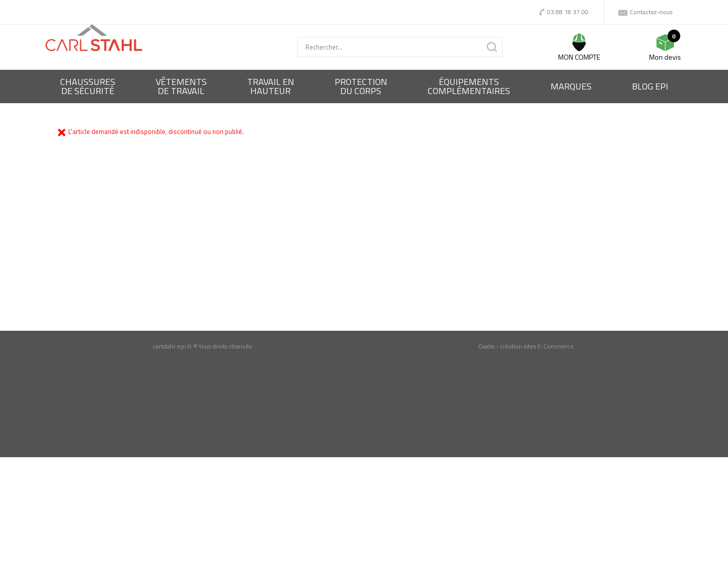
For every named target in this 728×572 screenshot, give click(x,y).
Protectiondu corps (361, 86)
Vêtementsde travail (181, 86)
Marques (571, 86)
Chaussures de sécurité (88, 86)
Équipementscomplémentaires (469, 86)
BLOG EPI (650, 86)
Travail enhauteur (271, 86)
